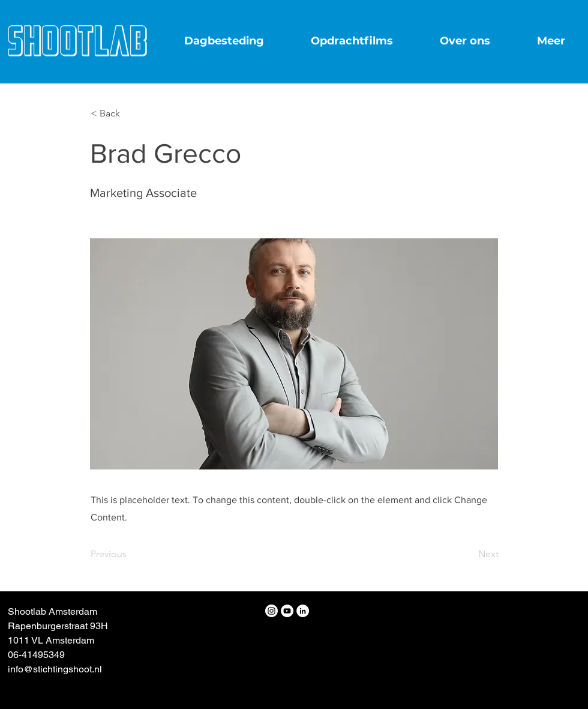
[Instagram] (271, 611)
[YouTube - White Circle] (287, 611)
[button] (130, 113)
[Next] (469, 554)
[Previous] (130, 554)
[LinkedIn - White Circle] (303, 611)
